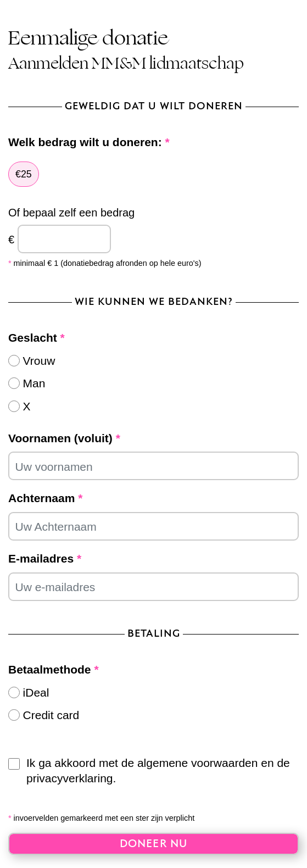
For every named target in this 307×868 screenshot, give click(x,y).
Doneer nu (153, 844)
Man (34, 383)
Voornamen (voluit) (64, 438)
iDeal (36, 692)
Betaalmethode (54, 669)
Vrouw (39, 361)
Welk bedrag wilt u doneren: (89, 142)
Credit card (51, 715)
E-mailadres (45, 558)
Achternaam (45, 498)
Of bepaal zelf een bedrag (71, 213)
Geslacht (37, 338)
